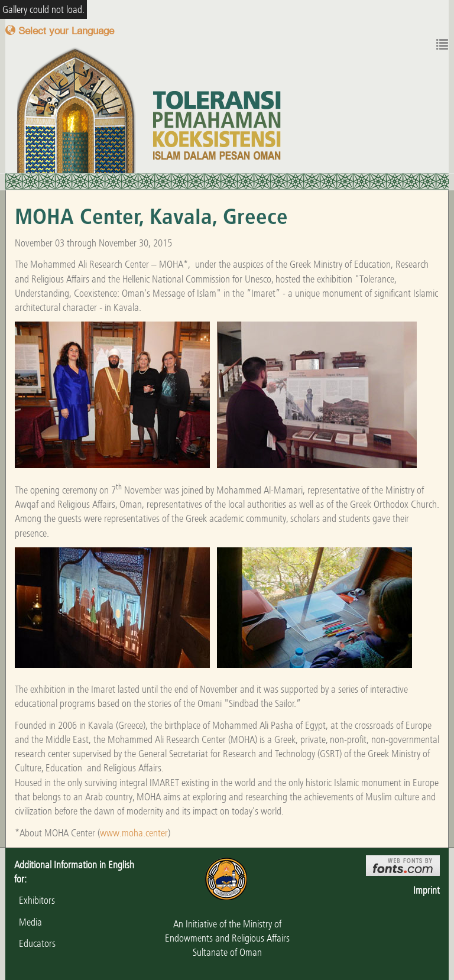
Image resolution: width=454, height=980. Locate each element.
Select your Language (60, 30)
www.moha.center (134, 833)
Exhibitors (35, 900)
